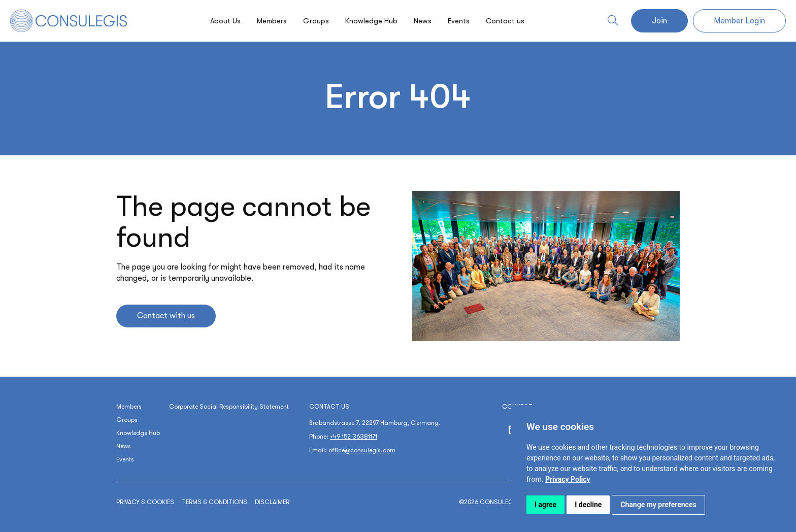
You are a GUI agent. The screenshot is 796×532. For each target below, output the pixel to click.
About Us (219, 21)
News (425, 21)
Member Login (739, 21)
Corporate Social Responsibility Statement (229, 407)
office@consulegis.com (362, 450)
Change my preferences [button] (658, 505)
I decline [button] (588, 505)
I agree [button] (545, 505)
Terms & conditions (214, 502)
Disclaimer (272, 502)
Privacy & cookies (145, 502)
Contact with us (166, 316)
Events (463, 21)
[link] (568, 479)
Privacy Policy (568, 479)
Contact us (512, 21)
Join (659, 21)
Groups (314, 21)
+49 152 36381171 (354, 437)
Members (268, 21)
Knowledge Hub (371, 21)
